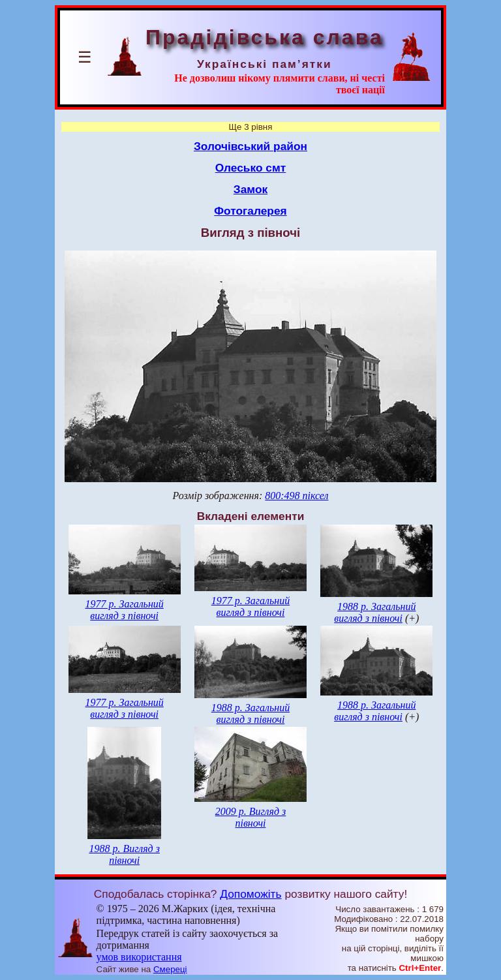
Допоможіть (250, 894)
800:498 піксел (296, 496)
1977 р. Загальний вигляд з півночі (124, 610)
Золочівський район (250, 146)
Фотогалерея (250, 211)
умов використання (139, 957)
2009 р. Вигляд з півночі (251, 817)
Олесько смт (251, 168)
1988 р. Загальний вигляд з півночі (375, 612)
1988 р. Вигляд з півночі (124, 854)
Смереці (170, 969)
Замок (250, 189)
